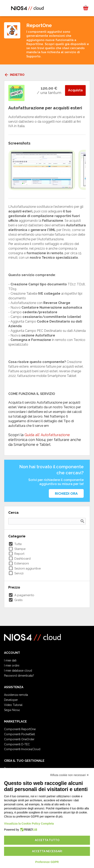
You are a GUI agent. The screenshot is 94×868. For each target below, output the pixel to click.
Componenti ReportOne (20, 729)
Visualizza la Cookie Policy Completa (29, 824)
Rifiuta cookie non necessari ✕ (70, 775)
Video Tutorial (13, 705)
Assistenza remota (16, 695)
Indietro (14, 75)
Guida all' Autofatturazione (47, 435)
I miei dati (10, 660)
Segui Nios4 (12, 710)
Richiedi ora (66, 494)
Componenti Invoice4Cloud (22, 749)
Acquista (75, 90)
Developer (11, 700)
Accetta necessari (47, 851)
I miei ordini (12, 666)
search (82, 521)
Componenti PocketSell (20, 734)
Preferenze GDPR (47, 862)
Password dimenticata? (19, 676)
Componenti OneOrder (19, 739)
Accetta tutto (47, 840)
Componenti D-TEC (17, 744)
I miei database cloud (18, 671)
